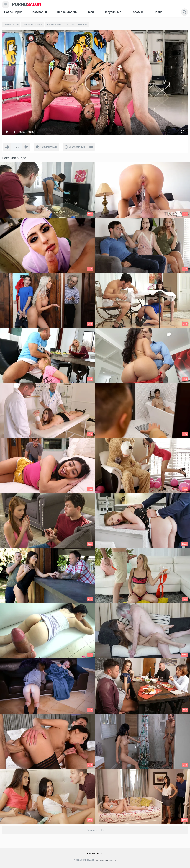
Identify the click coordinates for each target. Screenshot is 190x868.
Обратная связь (94, 854)
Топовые (137, 12)
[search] (184, 12)
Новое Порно (13, 12)
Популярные (113, 12)
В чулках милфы (77, 24)
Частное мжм (55, 24)
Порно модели (67, 12)
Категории (40, 12)
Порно (158, 12)
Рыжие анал (11, 24)
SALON (27, 5)
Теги (90, 12)
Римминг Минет (32, 24)
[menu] (6, 5)
